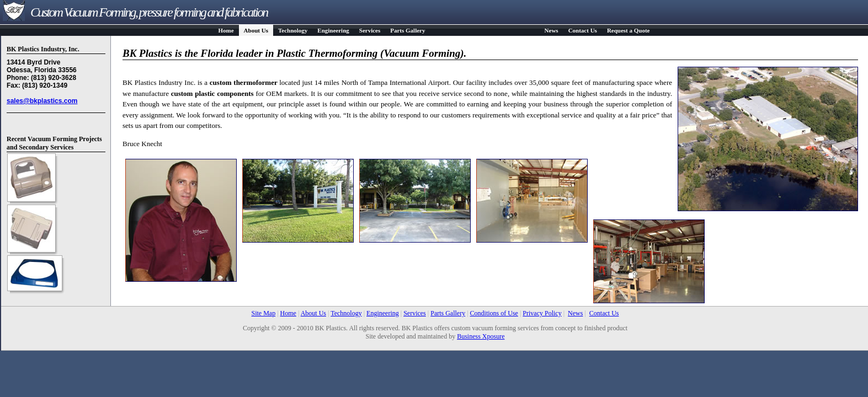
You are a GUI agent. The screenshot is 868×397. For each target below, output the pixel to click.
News (552, 30)
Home (226, 30)
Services (370, 30)
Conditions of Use (494, 313)
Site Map (264, 313)
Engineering (333, 30)
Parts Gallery (408, 30)
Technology (293, 30)
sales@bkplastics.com (42, 101)
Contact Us (583, 30)
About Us (256, 30)
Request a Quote (629, 30)
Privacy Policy (542, 313)
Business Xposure (481, 336)
